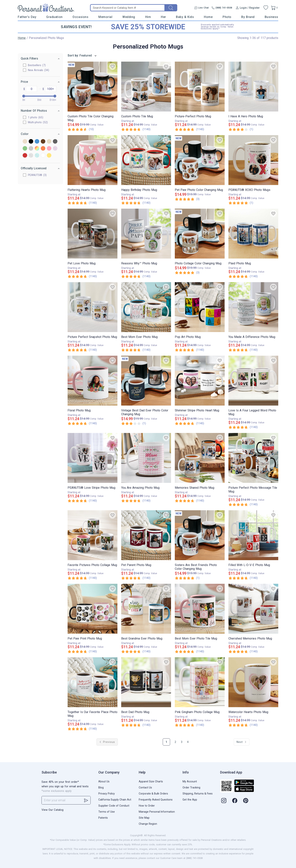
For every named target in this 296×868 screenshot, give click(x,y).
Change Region (148, 824)
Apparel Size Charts (151, 781)
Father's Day (27, 17)
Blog (101, 787)
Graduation (54, 17)
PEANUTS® (37, 175)
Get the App (190, 800)
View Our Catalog (52, 810)
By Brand (248, 17)
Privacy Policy (107, 794)
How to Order (147, 806)
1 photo (36, 117)
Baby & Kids (185, 17)
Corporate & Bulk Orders (153, 794)
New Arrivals (39, 70)
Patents (103, 818)
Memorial (105, 17)
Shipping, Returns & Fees (198, 794)
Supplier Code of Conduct (114, 806)
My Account (190, 781)
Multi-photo (38, 122)
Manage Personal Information (157, 812)
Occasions (80, 17)
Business (271, 17)
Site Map (144, 818)
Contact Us (145, 787)
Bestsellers (37, 65)
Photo (227, 17)
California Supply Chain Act (115, 800)
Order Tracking (191, 787)
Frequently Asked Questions (156, 800)
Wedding (129, 17)
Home (208, 17)
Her (163, 17)
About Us (104, 781)
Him (148, 17)
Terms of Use (107, 812)
